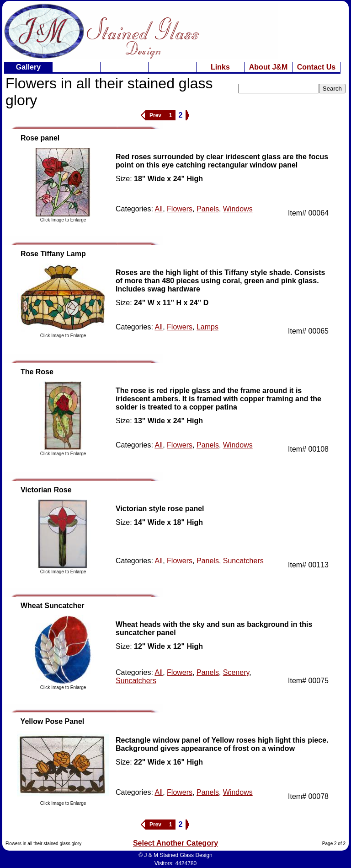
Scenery (236, 672)
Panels (208, 209)
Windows (238, 209)
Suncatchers (243, 561)
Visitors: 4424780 (176, 863)
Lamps (207, 327)
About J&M (268, 67)
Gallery (28, 67)
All (159, 209)
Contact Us (316, 67)
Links (220, 67)
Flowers (180, 209)
